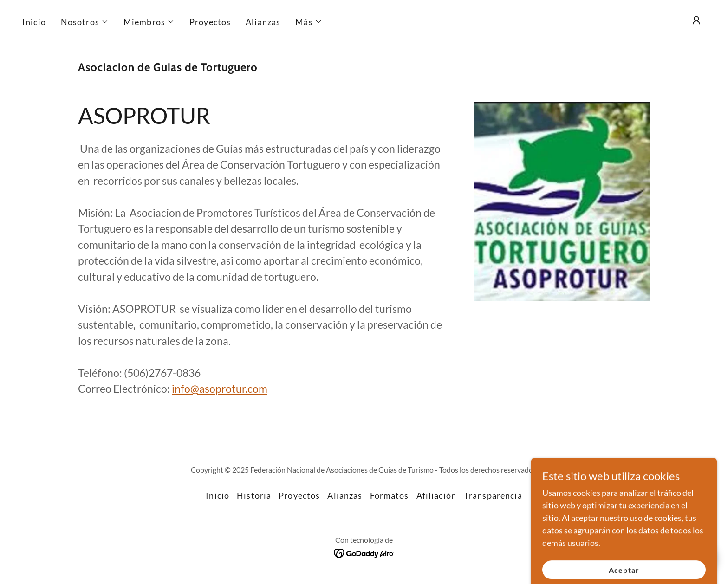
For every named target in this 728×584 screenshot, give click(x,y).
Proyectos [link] (210, 22)
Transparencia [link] (493, 495)
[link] (364, 552)
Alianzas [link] (263, 22)
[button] (85, 22)
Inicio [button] (218, 495)
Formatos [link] (390, 495)
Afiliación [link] (436, 495)
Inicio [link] (34, 22)
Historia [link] (254, 495)
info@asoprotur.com (220, 389)
